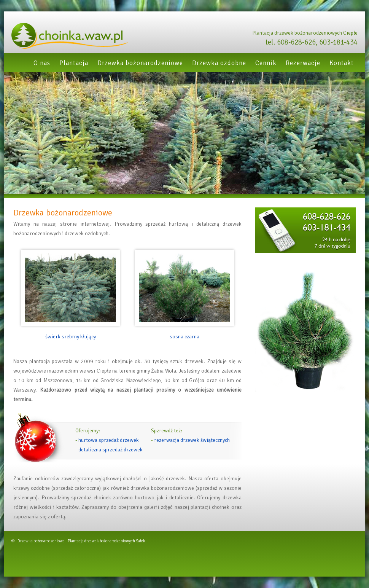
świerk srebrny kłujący (71, 337)
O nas (42, 63)
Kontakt (342, 63)
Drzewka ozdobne (219, 63)
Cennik (266, 63)
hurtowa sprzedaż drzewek (109, 440)
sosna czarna (184, 337)
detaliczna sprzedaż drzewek (111, 450)
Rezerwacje (303, 63)
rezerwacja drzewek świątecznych (192, 440)
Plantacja (74, 63)
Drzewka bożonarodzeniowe (140, 63)
